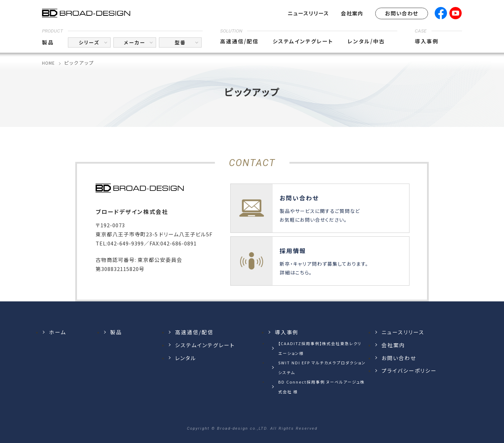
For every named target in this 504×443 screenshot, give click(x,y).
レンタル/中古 (366, 41)
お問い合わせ (402, 13)
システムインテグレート (303, 41)
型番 (180, 42)
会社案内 (352, 13)
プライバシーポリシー (409, 370)
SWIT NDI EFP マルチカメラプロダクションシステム (322, 367)
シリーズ (89, 42)
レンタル (186, 358)
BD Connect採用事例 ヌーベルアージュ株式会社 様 (321, 387)
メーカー (135, 42)
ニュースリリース (308, 13)
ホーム (58, 332)
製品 (48, 42)
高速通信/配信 (239, 41)
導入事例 (427, 41)
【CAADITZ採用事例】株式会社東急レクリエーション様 (320, 348)
